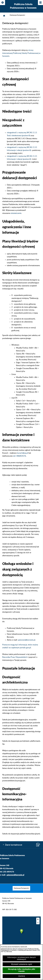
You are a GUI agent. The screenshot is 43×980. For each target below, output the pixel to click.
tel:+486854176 (19, 456)
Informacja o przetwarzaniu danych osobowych (21, 958)
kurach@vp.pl (23, 453)
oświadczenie (16, 213)
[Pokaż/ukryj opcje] (3, 3)
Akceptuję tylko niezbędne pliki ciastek (21, 970)
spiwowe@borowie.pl (27, 640)
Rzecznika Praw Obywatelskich (15, 657)
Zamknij (21, 976)
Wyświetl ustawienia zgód (21, 964)
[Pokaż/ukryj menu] (40, 3)
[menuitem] (21, 888)
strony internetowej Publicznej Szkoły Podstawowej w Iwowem (21, 53)
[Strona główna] (4, 16)
